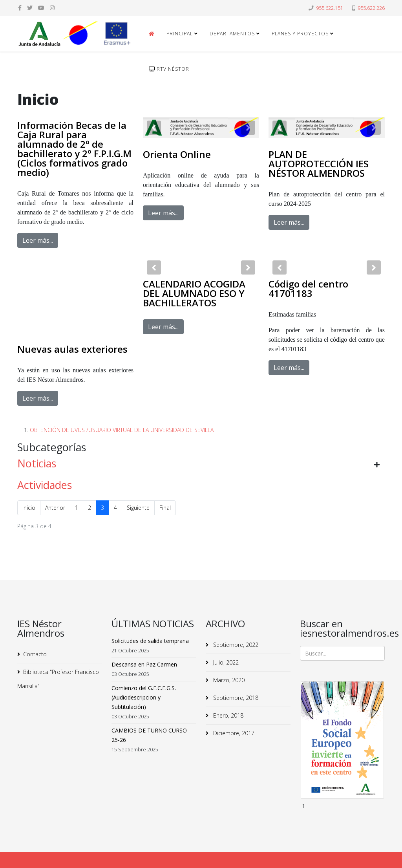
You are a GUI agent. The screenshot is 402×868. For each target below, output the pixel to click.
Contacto (35, 654)
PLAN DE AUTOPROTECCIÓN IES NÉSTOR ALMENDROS (319, 164)
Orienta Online (177, 154)
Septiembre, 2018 (235, 698)
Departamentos (232, 34)
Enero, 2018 (227, 715)
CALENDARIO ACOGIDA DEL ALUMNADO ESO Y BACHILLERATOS (194, 293)
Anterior (55, 508)
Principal (180, 34)
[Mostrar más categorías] (377, 465)
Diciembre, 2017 (233, 733)
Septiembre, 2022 (235, 645)
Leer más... (38, 240)
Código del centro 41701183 (308, 288)
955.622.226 (371, 8)
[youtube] (41, 8)
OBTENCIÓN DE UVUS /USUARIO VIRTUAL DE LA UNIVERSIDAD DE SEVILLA (122, 430)
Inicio (29, 508)
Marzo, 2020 (228, 680)
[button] (154, 128)
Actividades (45, 485)
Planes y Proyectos (300, 34)
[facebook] (20, 8)
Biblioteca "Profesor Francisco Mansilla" (58, 679)
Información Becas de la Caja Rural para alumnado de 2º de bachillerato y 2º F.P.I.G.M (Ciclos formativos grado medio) (74, 149)
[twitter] (30, 8)
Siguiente (138, 508)
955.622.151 (330, 8)
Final (165, 508)
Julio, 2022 (225, 662)
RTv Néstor (169, 69)
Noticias (37, 463)
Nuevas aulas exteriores (72, 349)
